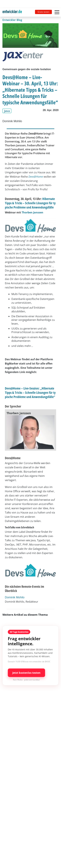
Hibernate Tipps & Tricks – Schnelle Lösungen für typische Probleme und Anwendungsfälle (30, 203)
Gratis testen (43, 12)
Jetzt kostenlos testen (26, 673)
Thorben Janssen (32, 212)
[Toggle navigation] (14, 12)
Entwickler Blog (12, 20)
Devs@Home (36, 177)
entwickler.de (12, 13)
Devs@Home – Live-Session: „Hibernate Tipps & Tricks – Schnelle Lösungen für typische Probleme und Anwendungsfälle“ (30, 393)
